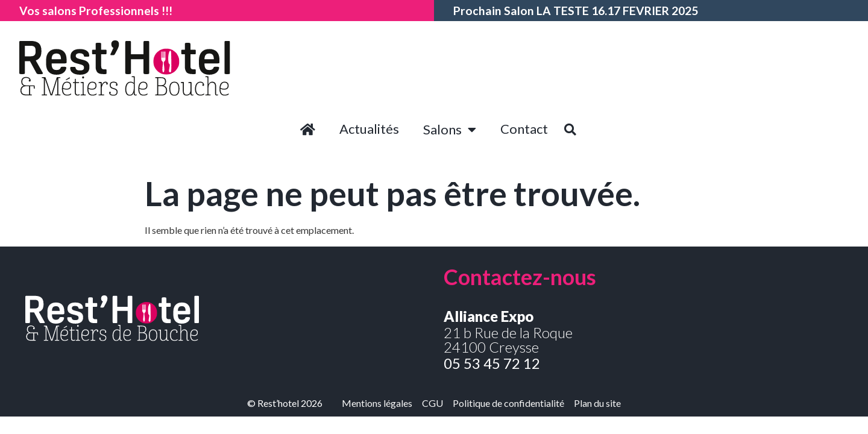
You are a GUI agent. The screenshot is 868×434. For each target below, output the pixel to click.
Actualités (369, 129)
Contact (524, 129)
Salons (450, 130)
